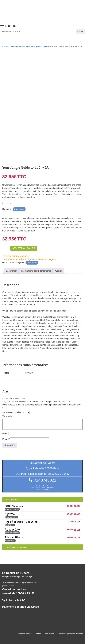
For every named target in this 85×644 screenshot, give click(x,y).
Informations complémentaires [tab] (36, 271)
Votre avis (8, 416)
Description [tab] (11, 271)
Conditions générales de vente (70, 634)
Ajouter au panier (24, 248)
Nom (5, 434)
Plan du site (49, 634)
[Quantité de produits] (6, 247)
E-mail (6, 439)
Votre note (8, 412)
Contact (38, 634)
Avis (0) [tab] (58, 271)
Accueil (6, 46)
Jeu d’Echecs (17, 46)
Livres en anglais (32, 46)
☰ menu (8, 25)
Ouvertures (47, 46)
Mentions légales (25, 634)
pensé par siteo (8, 586)
